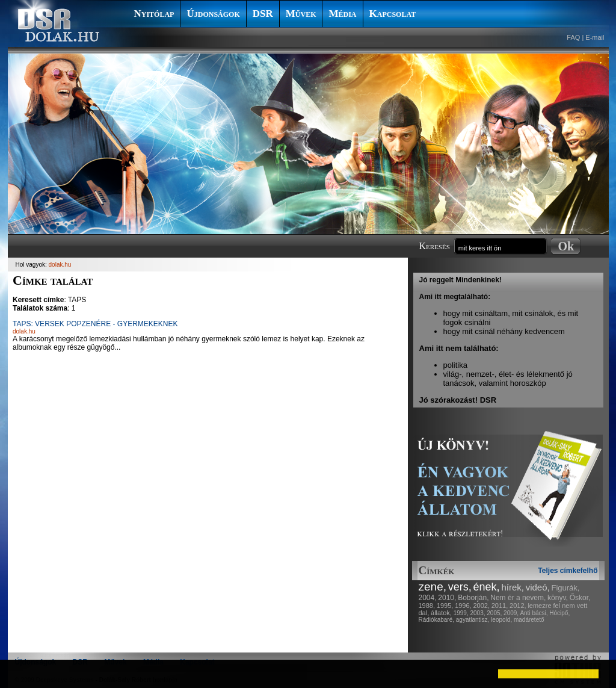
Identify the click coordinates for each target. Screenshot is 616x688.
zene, (433, 587)
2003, (477, 613)
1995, (445, 606)
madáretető (529, 620)
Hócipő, (559, 613)
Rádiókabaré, (436, 620)
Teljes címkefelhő (568, 571)
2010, (447, 598)
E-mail (595, 37)
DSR (263, 14)
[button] (19, 674)
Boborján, (473, 598)
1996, (463, 606)
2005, (494, 613)
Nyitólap (154, 14)
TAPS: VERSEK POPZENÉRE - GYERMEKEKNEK (95, 324)
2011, (500, 606)
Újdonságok (213, 14)
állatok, (441, 613)
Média (342, 14)
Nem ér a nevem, (518, 598)
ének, (487, 587)
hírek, (513, 587)
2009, (511, 613)
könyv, (558, 598)
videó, (538, 587)
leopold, (501, 620)
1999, (461, 613)
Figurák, (566, 588)
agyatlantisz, (473, 620)
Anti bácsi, (534, 613)
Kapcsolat (393, 14)
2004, (428, 598)
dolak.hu (60, 265)
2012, (518, 606)
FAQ (573, 37)
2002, (481, 606)
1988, (427, 606)
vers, (460, 587)
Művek (301, 14)
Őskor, (580, 598)
